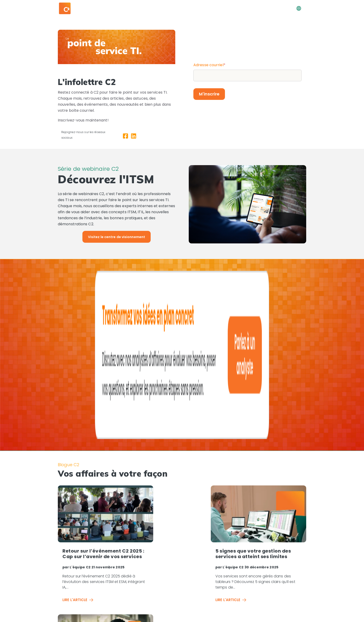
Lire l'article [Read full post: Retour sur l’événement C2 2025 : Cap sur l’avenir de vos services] (78, 465)
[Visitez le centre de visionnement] (117, 237)
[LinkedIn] (134, 137)
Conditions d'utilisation (286, 616)
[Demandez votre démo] (282, 561)
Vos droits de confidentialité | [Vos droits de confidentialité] (237, 616)
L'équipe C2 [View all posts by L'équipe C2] (81, 432)
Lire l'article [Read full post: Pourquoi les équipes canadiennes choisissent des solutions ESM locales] (250, 471)
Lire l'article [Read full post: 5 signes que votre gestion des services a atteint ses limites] (164, 465)
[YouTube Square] (78, 605)
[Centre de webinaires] (284, 546)
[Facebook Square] (125, 137)
